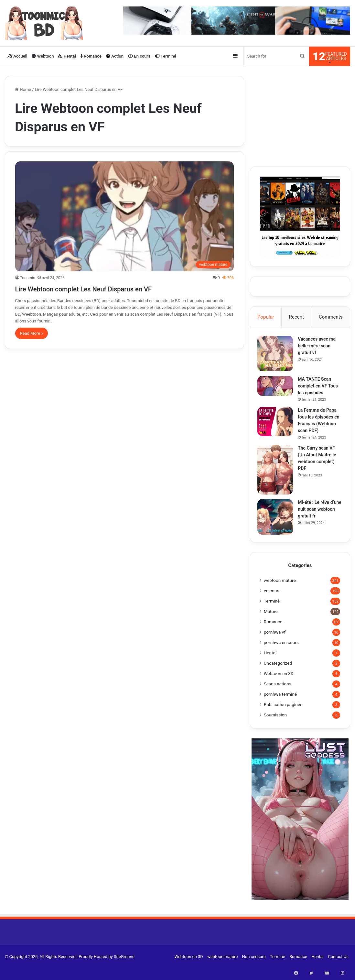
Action (115, 56)
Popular (266, 317)
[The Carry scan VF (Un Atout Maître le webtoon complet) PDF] (278, 479)
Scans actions (278, 695)
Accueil (17, 56)
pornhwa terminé (280, 706)
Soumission (275, 726)
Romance (91, 56)
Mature (271, 623)
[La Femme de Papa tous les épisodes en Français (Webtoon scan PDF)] (278, 424)
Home (23, 89)
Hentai (67, 56)
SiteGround (124, 968)
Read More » (32, 333)
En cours (139, 56)
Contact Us (338, 968)
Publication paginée (283, 716)
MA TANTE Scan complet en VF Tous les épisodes (319, 388)
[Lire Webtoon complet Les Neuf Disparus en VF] (125, 217)
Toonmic (28, 278)
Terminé (166, 56)
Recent (296, 317)
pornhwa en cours (281, 654)
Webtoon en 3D (279, 685)
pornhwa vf (275, 644)
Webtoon (43, 56)
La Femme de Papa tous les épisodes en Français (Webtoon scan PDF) (320, 426)
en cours (272, 602)
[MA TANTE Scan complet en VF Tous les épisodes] (278, 388)
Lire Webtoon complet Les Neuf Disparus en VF (117, 288)
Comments (331, 317)
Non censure (254, 968)
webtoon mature (280, 592)
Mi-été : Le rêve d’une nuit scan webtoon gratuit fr (318, 518)
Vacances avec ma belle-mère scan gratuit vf (319, 348)
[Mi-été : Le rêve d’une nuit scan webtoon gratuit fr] (278, 526)
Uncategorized (278, 675)
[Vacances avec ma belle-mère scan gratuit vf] (278, 356)
